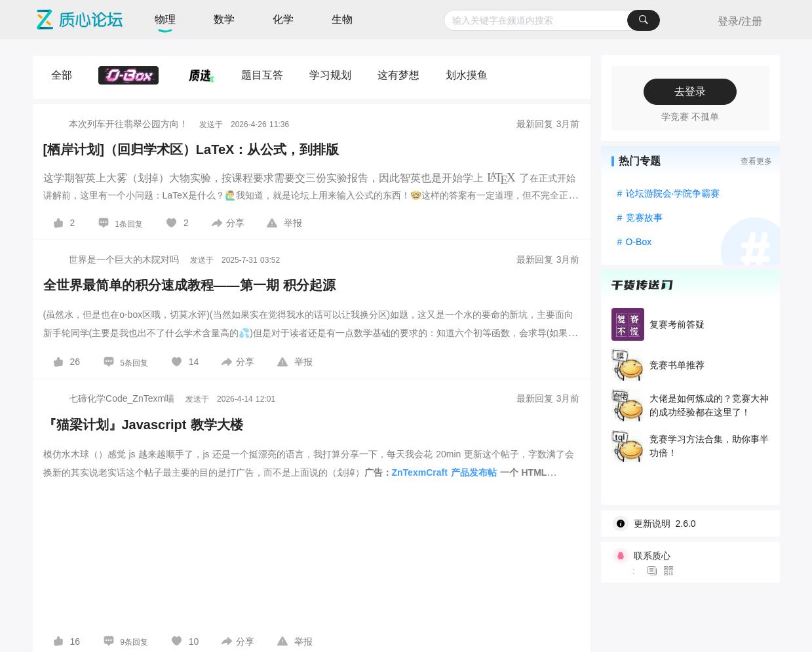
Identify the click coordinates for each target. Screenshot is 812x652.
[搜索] (644, 20)
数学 (224, 19)
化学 (283, 19)
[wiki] (695, 524)
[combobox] (552, 20)
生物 (342, 19)
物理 (165, 19)
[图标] (654, 571)
